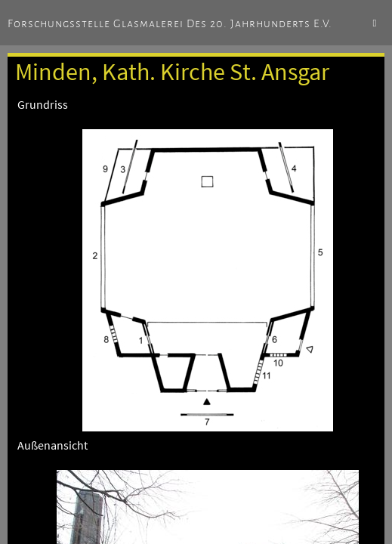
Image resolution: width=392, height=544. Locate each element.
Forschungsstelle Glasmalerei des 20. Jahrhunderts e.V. (170, 23)
